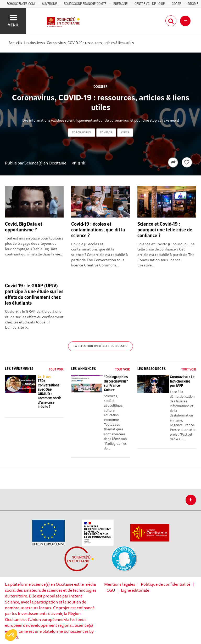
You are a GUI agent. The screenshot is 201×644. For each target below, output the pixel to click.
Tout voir (56, 370)
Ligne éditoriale (135, 590)
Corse (176, 4)
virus (125, 133)
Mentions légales (120, 584)
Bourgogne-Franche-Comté (85, 4)
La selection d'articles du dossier (100, 346)
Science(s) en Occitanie (45, 163)
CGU (111, 590)
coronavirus (82, 133)
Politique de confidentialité (166, 584)
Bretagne (120, 4)
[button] (11, 635)
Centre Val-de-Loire (150, 4)
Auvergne (49, 4)
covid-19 (106, 133)
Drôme (193, 4)
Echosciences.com (21, 4)
